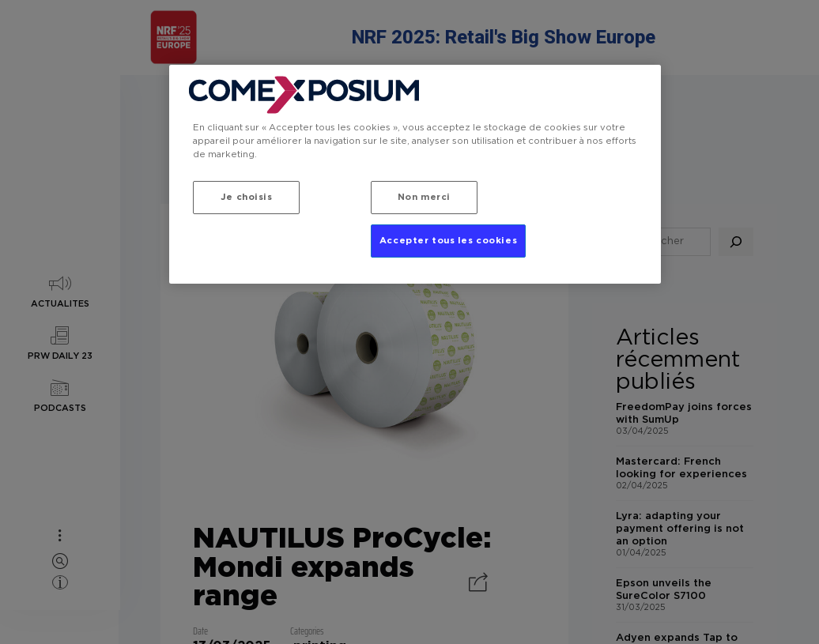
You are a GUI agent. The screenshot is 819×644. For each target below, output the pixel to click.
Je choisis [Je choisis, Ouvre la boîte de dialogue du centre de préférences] (247, 197)
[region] (415, 174)
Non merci (424, 197)
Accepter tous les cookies (448, 241)
